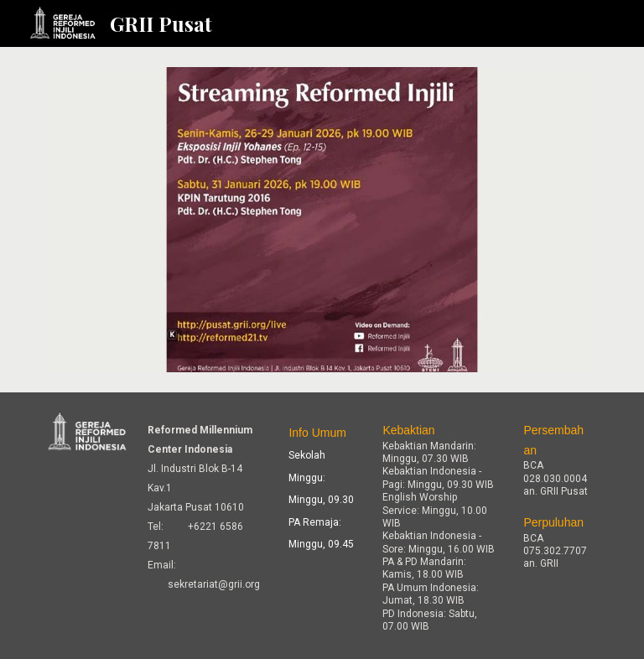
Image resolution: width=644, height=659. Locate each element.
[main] (204, 506)
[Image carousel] (322, 220)
